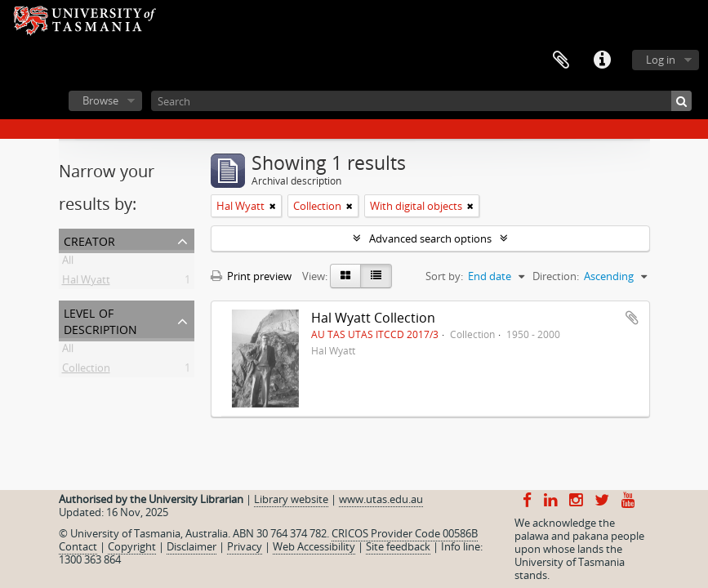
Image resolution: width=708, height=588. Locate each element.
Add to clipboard (632, 318)
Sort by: (444, 276)
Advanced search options (430, 238)
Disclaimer (191, 546)
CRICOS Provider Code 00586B (405, 533)
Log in (661, 60)
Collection (86, 371)
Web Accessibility (314, 546)
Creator (89, 240)
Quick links (602, 60)
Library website (291, 499)
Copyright (132, 546)
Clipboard (561, 60)
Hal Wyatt (86, 283)
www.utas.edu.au (381, 499)
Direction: (556, 276)
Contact (78, 546)
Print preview (251, 276)
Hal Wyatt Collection (373, 318)
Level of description (100, 320)
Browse (100, 100)
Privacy (245, 546)
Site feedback (398, 546)
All (68, 263)
